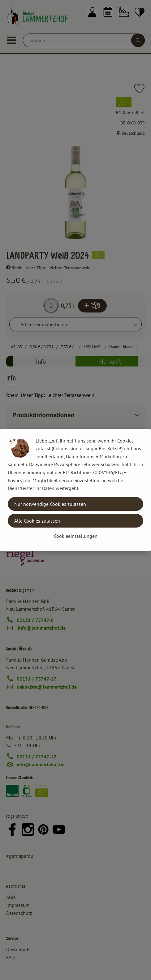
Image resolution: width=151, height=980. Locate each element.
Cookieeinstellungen (76, 536)
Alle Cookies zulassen (37, 521)
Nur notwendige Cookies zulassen (50, 504)
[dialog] (75, 490)
